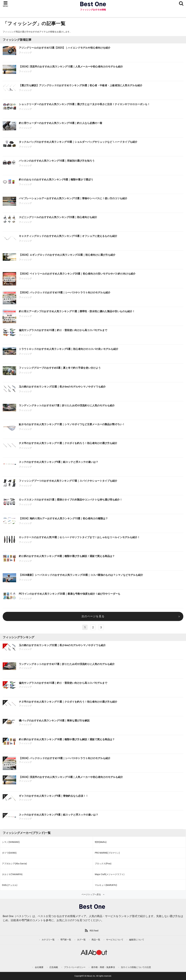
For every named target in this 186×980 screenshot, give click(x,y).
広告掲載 (54, 967)
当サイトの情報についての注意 (136, 967)
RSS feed (94, 931)
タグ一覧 (81, 940)
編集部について (137, 940)
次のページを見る (93, 616)
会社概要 (39, 967)
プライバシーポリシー (75, 967)
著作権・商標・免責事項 (103, 967)
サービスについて (115, 940)
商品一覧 (96, 940)
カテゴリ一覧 (48, 940)
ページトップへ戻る (91, 894)
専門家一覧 (66, 940)
